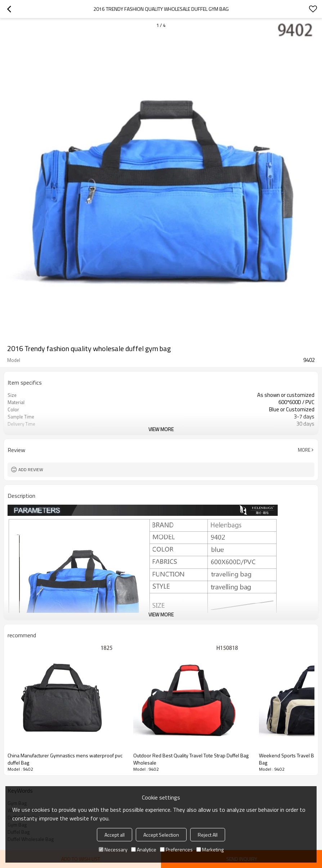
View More (161, 429)
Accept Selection (161, 835)
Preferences (176, 849)
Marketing (210, 849)
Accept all (115, 835)
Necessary (113, 849)
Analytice (144, 849)
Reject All (208, 835)
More (304, 450)
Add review (31, 470)
